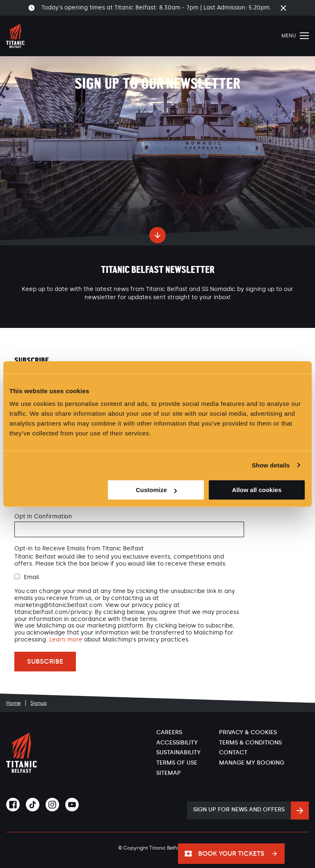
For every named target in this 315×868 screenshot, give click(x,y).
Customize (156, 490)
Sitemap (169, 773)
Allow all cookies (257, 490)
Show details (271, 465)
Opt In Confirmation (43, 517)
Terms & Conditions (250, 743)
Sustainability (178, 752)
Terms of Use (177, 763)
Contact (233, 752)
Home (13, 703)
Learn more (66, 640)
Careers (169, 732)
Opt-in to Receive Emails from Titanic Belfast (79, 549)
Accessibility (177, 743)
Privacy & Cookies (248, 732)
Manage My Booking (252, 763)
